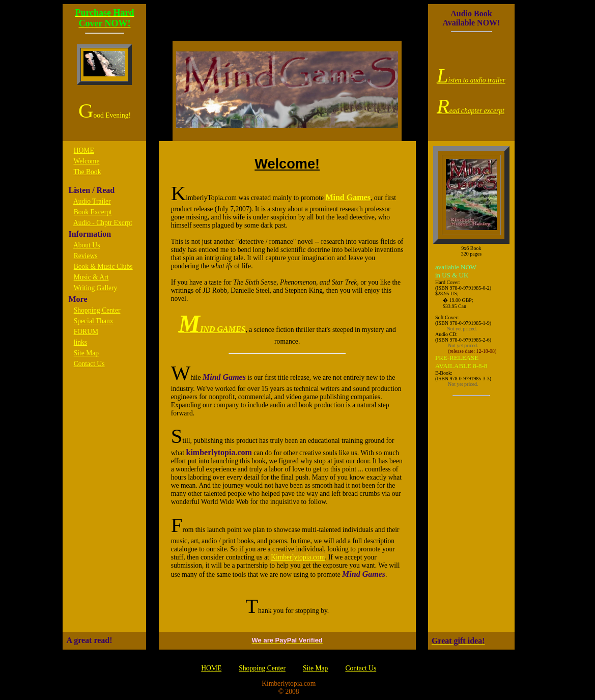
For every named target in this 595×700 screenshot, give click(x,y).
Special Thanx (94, 321)
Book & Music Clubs (103, 267)
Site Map (86, 353)
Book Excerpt (93, 212)
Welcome (86, 161)
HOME (84, 150)
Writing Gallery (95, 288)
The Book (87, 172)
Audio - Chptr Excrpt (103, 223)
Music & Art (91, 277)
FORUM (86, 332)
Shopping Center (97, 310)
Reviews (86, 256)
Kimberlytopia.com (298, 557)
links (80, 342)
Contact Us (89, 364)
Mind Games (348, 197)
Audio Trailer (92, 201)
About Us (87, 245)
